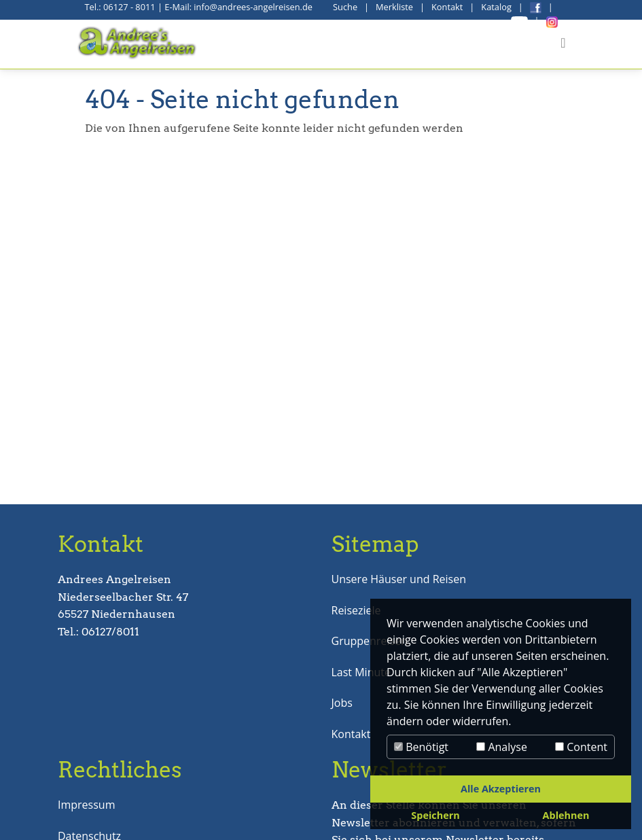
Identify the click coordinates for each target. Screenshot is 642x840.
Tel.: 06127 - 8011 (120, 7)
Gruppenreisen (370, 641)
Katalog (496, 7)
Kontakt (447, 7)
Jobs (342, 703)
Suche (345, 7)
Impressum (86, 805)
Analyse (502, 747)
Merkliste (394, 7)
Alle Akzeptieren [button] (501, 789)
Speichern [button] (435, 815)
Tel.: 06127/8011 (99, 632)
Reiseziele (356, 610)
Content (581, 747)
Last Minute (361, 672)
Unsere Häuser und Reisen (399, 579)
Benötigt (421, 747)
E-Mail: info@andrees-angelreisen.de (238, 7)
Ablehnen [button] (566, 815)
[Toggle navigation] (563, 43)
